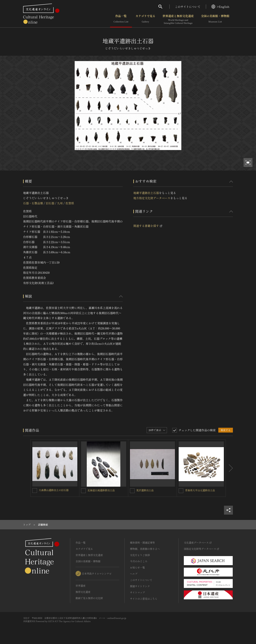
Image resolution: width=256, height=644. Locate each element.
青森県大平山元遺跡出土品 (200, 490)
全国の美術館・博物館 (215, 19)
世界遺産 (81, 586)
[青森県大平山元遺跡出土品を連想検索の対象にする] (181, 491)
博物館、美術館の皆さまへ (145, 549)
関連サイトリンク (140, 586)
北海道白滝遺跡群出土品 (101, 490)
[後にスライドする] (229, 468)
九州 (60, 203)
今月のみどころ (139, 561)
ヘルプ (134, 574)
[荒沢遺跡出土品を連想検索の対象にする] (132, 491)
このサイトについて (188, 7)
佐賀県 (70, 203)
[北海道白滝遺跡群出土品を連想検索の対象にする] (83, 491)
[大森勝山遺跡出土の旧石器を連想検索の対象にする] (35, 491)
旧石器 (50, 203)
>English (220, 7)
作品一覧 (121, 19)
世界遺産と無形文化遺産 (178, 19)
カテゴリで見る (145, 19)
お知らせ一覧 (137, 567)
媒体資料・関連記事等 (142, 543)
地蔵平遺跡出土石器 (146, 193)
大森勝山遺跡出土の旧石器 (54, 490)
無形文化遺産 (83, 592)
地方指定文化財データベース (152, 198)
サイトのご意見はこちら (144, 599)
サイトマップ (137, 592)
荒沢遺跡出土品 (145, 490)
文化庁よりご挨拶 (140, 555)
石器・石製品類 (33, 203)
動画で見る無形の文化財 (89, 598)
